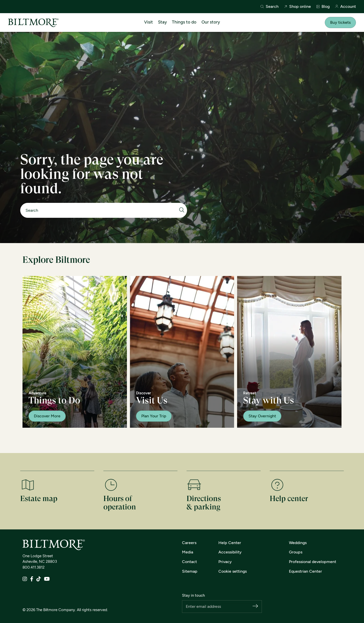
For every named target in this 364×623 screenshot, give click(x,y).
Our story (211, 22)
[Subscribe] (255, 606)
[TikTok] (39, 579)
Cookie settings (233, 571)
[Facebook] (32, 579)
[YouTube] (47, 579)
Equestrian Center (305, 571)
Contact (189, 562)
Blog (323, 7)
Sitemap (190, 571)
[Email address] (219, 607)
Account (345, 7)
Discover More (47, 416)
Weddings (298, 543)
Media (188, 552)
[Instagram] (25, 579)
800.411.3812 (33, 567)
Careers (189, 543)
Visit (149, 22)
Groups (296, 552)
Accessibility (230, 552)
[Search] (101, 210)
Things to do (184, 22)
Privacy (225, 562)
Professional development (313, 562)
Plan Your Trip (154, 416)
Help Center (230, 543)
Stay (162, 22)
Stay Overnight (262, 416)
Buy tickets (340, 22)
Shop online (297, 7)
